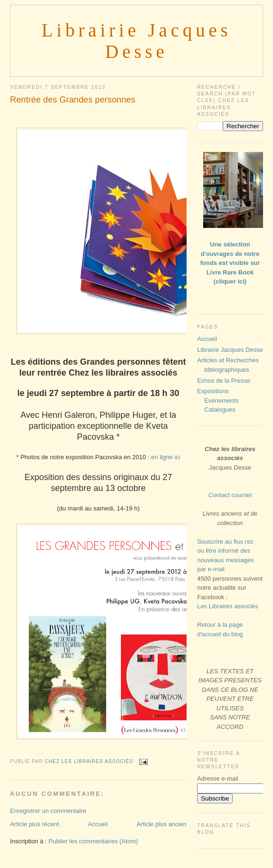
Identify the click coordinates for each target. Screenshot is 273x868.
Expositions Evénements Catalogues (218, 400)
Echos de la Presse (224, 381)
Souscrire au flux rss (225, 542)
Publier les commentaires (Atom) (93, 841)
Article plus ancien (161, 824)
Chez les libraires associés (90, 761)
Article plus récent (34, 824)
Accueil (98, 824)
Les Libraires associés (228, 606)
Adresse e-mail (218, 778)
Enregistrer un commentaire (48, 811)
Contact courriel (230, 495)
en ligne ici (165, 457)
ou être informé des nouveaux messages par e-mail (225, 560)
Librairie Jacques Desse (230, 350)
